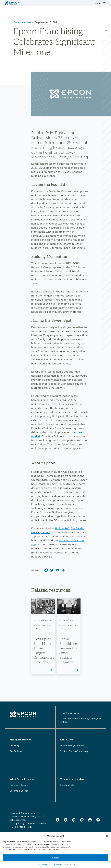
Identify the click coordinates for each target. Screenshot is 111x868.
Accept (56, 858)
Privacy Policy (69, 864)
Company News (23, 22)
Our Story (14, 745)
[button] (107, 836)
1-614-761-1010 (70, 713)
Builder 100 (62, 528)
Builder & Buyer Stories (72, 745)
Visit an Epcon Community (74, 751)
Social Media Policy (22, 827)
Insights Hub (67, 785)
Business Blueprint (19, 785)
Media (43, 823)
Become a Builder (19, 791)
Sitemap (32, 823)
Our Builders (16, 751)
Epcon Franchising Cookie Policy (48, 864)
